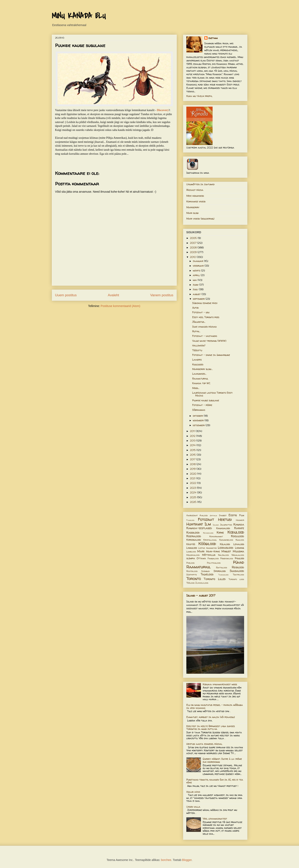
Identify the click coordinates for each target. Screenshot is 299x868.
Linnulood (192, 548)
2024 (194, 492)
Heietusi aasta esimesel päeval (204, 744)
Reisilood (238, 567)
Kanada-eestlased (199, 528)
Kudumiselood (226, 540)
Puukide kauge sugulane (206, 400)
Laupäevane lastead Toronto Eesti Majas (212, 394)
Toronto (194, 579)
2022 (193, 483)
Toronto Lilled (215, 579)
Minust (226, 551)
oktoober (198, 416)
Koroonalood (194, 540)
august (197, 294)
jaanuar (198, 261)
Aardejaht (192, 515)
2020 (194, 474)
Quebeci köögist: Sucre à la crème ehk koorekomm (222, 760)
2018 (193, 464)
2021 (193, 478)
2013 (193, 441)
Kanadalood (223, 528)
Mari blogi (193, 213)
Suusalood (237, 571)
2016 (193, 455)
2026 (194, 502)
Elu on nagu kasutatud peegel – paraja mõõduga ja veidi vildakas (215, 706)
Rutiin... (196, 331)
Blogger (187, 860)
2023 (193, 488)
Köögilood (207, 544)
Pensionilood (227, 558)
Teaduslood (223, 575)
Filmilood (190, 520)
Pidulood (239, 558)
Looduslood (226, 548)
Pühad (239, 562)
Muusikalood (193, 555)
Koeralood (194, 536)
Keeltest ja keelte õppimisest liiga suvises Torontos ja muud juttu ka (211, 728)
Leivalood (239, 544)
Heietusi (225, 519)
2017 (193, 459)
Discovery (163, 110)
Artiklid (213, 515)
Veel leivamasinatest (215, 819)
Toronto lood (236, 579)
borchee (166, 860)
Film (242, 515)
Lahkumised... (199, 374)
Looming (240, 548)
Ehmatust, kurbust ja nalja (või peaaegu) (211, 717)
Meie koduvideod (195, 196)
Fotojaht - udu (201, 312)
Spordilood (220, 571)
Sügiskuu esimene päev (205, 303)
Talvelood (207, 574)
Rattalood (222, 567)
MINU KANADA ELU (79, 16)
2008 (194, 247)
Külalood (225, 544)
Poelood (190, 563)
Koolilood (238, 536)
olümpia (191, 558)
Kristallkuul (210, 540)
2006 (194, 238)
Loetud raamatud (208, 548)
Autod (195, 308)
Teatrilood (238, 575)
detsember (199, 425)
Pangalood (213, 558)
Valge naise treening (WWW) (209, 341)
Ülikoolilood (202, 583)
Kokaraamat (216, 536)
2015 (193, 450)
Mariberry (193, 207)
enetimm (213, 38)
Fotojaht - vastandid (205, 336)
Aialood (204, 515)
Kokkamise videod (196, 201)
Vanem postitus (162, 295)
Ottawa (201, 558)
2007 (194, 243)
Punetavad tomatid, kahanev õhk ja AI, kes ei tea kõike (215, 781)
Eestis (233, 515)
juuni (196, 285)
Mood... (196, 388)
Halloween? (199, 345)
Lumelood (191, 552)
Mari (201, 551)
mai (195, 280)
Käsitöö (191, 544)
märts (197, 271)
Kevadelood (208, 533)
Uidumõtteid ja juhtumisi (200, 184)
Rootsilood (192, 571)
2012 (193, 436)
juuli (196, 289)
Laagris (197, 360)
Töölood (190, 583)
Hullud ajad (193, 792)
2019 (193, 469)
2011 (193, 431)
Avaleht (113, 295)
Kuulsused (198, 364)
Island (216, 525)
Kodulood (236, 532)
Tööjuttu (197, 350)
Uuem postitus (66, 295)
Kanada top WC (201, 383)
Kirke (220, 533)
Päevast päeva (195, 190)
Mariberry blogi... (202, 369)
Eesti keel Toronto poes (206, 317)
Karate (239, 528)
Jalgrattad (226, 525)
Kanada (239, 524)
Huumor (240, 520)
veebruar (199, 266)
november (199, 420)
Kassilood (193, 533)
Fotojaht (206, 519)
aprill (197, 275)
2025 (194, 497)
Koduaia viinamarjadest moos (220, 684)
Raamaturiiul (200, 379)
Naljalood (223, 555)
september (199, 299)
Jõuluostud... (199, 322)
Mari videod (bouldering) (200, 219)
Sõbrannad (199, 410)
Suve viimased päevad (204, 327)
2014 (193, 445)
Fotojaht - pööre (202, 405)
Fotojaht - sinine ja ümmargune (211, 355)
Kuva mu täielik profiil (199, 96)
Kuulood (240, 540)
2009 (194, 252)
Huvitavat (195, 524)
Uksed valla (193, 807)
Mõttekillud (209, 555)
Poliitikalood (214, 563)
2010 (193, 257)
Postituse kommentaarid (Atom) (121, 306)
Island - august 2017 (201, 595)
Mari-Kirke (213, 551)
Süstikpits (191, 575)
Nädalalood (238, 555)
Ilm (208, 524)
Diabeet (223, 515)
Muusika (238, 551)
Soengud (206, 571)
